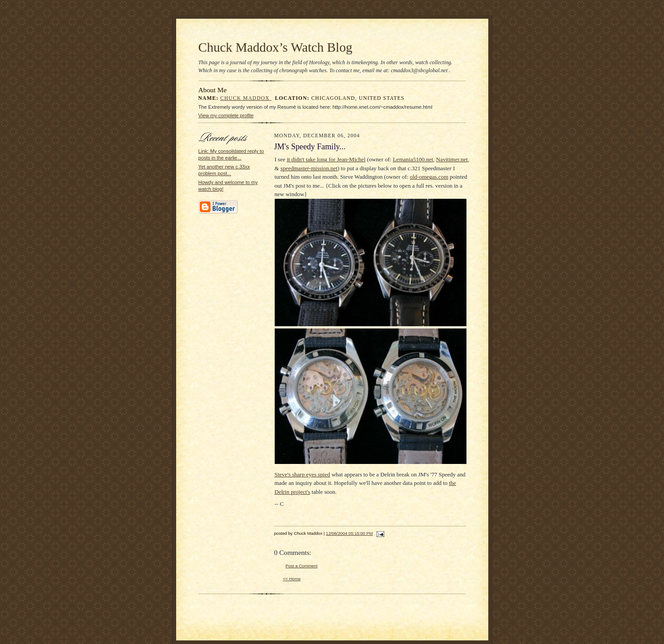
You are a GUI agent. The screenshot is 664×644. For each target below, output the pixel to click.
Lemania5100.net (413, 159)
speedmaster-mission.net (309, 168)
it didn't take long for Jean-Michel (326, 159)
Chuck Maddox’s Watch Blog (276, 47)
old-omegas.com (429, 177)
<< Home (292, 579)
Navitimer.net (452, 159)
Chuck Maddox (246, 98)
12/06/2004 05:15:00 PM (349, 533)
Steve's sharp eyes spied (303, 474)
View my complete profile (226, 115)
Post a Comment (301, 566)
